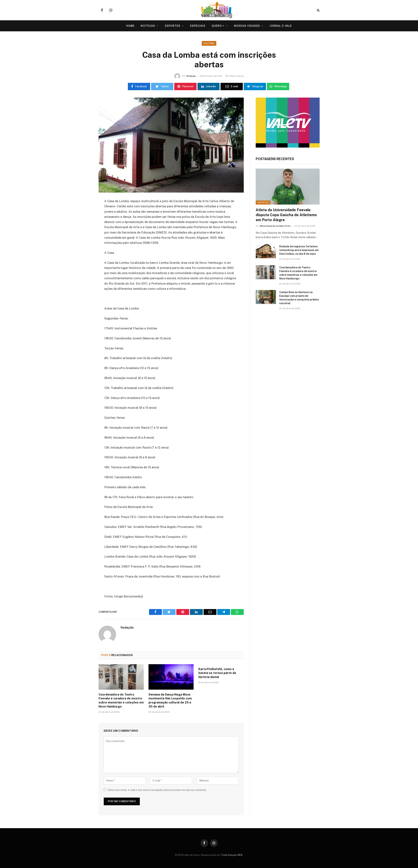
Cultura (209, 43)
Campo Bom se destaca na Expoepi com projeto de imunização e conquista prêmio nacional (299, 298)
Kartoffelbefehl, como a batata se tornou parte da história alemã (217, 673)
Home (130, 26)
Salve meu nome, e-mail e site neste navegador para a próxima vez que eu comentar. (157, 790)
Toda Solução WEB (232, 855)
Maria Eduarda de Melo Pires (275, 226)
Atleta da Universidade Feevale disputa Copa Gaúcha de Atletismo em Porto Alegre (286, 215)
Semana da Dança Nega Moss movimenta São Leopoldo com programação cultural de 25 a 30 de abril (170, 701)
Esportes (173, 26)
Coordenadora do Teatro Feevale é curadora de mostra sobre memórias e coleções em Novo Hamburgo (121, 701)
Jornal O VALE (281, 26)
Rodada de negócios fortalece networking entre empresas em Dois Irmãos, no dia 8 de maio (299, 250)
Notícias (148, 26)
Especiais (198, 26)
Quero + (218, 26)
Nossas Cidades (247, 26)
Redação (191, 76)
